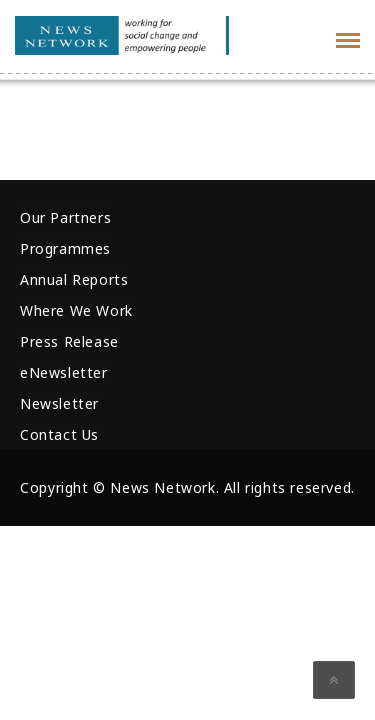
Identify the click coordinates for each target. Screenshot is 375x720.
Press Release (69, 341)
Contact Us (59, 434)
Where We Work (76, 310)
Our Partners (65, 217)
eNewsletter (64, 372)
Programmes (65, 248)
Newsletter (59, 403)
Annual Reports (74, 279)
